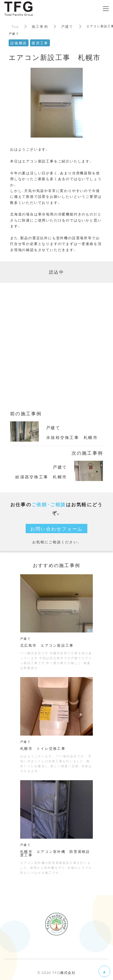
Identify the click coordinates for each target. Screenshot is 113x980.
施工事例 (40, 26)
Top (15, 26)
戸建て (67, 26)
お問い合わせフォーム (57, 529)
